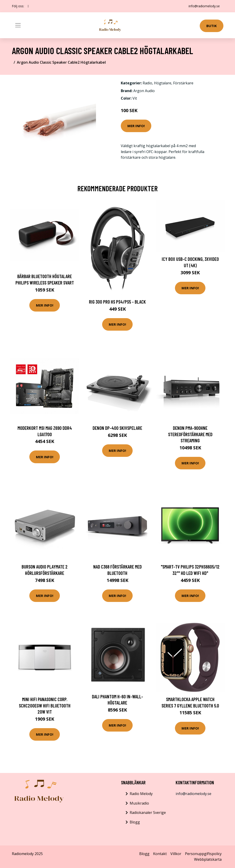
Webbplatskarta (208, 859)
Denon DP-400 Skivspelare (117, 428)
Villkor (176, 854)
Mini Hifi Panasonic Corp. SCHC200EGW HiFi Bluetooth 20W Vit (45, 705)
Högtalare (163, 83)
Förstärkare (183, 83)
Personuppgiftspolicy (203, 854)
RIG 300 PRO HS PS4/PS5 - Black (117, 302)
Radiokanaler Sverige (148, 813)
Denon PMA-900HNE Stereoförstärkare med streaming (190, 434)
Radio (147, 83)
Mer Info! (136, 126)
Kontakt (160, 854)
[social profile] (28, 6)
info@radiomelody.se (204, 6)
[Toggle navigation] (18, 25)
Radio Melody (141, 794)
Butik (212, 26)
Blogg (135, 822)
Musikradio (139, 803)
